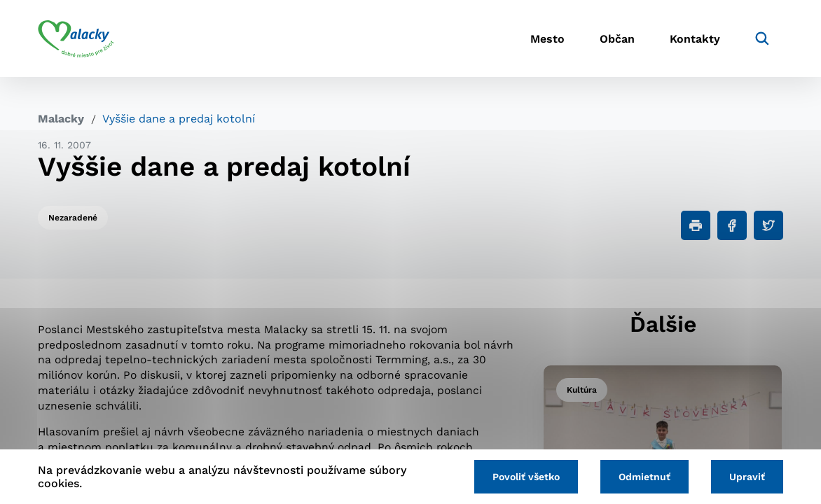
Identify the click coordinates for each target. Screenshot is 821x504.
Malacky (61, 119)
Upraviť (747, 477)
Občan (617, 39)
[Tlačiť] (696, 225)
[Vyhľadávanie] (762, 38)
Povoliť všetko (526, 477)
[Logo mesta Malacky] (76, 38)
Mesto (547, 39)
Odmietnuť (644, 477)
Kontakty (695, 39)
